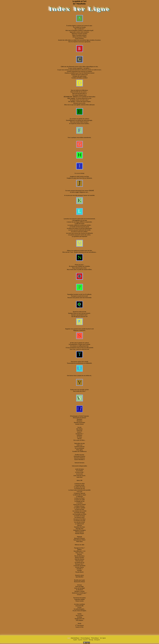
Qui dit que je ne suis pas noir (79, 316)
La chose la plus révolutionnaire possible (79, 490)
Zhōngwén (97, 640)
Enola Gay (79, 431)
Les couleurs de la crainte (80, 511)
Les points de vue (79, 562)
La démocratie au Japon (79, 495)
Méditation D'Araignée (80, 530)
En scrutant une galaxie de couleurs (80, 119)
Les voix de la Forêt (79, 522)
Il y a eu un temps (79, 173)
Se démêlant (80, 590)
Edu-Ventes (79, 429)
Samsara (80, 585)
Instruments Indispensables (79, 466)
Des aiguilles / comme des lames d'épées (80, 102)
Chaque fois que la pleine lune (79, 75)
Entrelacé (80, 435)
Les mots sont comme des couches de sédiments (80, 233)
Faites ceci (79, 445)
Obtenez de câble (80, 545)
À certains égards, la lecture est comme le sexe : (79, 26)
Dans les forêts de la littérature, (80, 90)
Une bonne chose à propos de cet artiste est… (79, 376)
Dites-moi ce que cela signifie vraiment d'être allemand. (80, 105)
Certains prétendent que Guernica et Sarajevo (79, 71)
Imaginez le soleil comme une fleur (79, 176)
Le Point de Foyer (79, 509)
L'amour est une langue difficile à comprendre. (79, 222)
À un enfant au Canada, (79, 27)
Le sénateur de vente (79, 521)
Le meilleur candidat (79, 508)
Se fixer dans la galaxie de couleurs (79, 343)
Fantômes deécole (79, 447)
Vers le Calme (79, 615)
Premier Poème (79, 567)
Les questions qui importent (80, 236)
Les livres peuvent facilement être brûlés (79, 230)
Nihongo (91, 640)
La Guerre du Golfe (79, 500)
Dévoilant (79, 419)
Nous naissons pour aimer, (80, 268)
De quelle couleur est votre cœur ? (79, 100)
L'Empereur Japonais (79, 493)
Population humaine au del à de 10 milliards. (79, 294)
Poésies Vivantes (79, 558)
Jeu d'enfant (79, 471)
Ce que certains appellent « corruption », (80, 68)
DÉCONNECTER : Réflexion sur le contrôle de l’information (79, 97)
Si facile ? (79, 595)
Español (80, 640)
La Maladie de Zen (79, 501)
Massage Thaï (79, 529)
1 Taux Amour (80, 625)
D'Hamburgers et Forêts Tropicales (79, 416)
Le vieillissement (80, 524)
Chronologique (85, 638)
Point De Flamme (80, 559)
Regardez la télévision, (79, 330)
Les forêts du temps (80, 513)
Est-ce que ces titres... (80, 440)
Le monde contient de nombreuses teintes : (79, 225)
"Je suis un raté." (79, 472)
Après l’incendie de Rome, (80, 35)
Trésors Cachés (79, 601)
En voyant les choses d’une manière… (79, 124)
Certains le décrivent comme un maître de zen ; (89, 70)
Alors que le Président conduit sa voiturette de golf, (80, 30)
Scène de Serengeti (79, 588)
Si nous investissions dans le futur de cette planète (79, 348)
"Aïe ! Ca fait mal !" (79, 29)
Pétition (80, 550)
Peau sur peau (79, 553)
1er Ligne (103, 638)
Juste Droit (80, 477)
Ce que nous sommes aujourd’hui (67, 70)
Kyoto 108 (80, 480)
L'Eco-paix (80, 492)
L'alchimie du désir (80, 484)
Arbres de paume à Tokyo (79, 37)
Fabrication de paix (79, 443)
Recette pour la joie (79, 580)
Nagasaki (79, 537)
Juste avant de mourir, (80, 476)
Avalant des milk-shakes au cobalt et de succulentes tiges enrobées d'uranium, (79, 40)
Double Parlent (80, 424)
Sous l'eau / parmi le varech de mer (80, 349)
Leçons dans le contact (79, 504)
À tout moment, (79, 38)
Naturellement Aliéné (79, 540)
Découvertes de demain (79, 418)
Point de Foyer (79, 561)
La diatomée (79, 496)
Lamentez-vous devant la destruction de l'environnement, (79, 219)
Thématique (95, 638)
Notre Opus (80, 541)
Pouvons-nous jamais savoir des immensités (79, 298)
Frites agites (79, 450)
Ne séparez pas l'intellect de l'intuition (80, 266)
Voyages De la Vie (79, 619)
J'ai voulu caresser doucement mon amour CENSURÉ (80, 191)
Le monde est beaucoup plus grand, (79, 227)
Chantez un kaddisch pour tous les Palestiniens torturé (79, 73)
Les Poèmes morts (79, 517)
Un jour (80, 607)
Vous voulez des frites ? (79, 391)
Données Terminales (79, 422)
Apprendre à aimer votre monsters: (79, 32)
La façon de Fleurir (79, 498)
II (83, 551)
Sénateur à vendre (79, 591)
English (75, 640)
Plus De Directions (79, 556)
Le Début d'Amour (79, 506)
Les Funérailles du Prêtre (79, 514)
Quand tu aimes (80, 575)
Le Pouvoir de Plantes (80, 566)
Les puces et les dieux (79, 519)
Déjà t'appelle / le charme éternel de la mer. (80, 98)
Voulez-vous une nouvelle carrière (79, 390)
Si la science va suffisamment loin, (79, 346)
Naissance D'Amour (79, 538)
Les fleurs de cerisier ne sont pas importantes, (80, 228)
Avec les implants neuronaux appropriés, (79, 42)
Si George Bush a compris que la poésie (79, 344)
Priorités (80, 570)
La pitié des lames (79, 224)
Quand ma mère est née (79, 312)
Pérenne (79, 554)
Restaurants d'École (79, 582)
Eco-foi (79, 427)
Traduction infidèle (79, 599)
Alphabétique (75, 638)
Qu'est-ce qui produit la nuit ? (79, 315)
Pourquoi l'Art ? (79, 564)
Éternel (79, 439)
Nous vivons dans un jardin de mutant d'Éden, (80, 269)
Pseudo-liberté (80, 572)
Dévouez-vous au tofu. (80, 103)
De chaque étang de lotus (79, 95)
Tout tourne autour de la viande (79, 362)
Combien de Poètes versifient (79, 78)
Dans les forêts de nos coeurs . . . (79, 92)
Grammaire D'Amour (80, 456)
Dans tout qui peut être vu (79, 93)
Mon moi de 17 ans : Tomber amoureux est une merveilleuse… (80, 252)
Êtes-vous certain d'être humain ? (80, 122)
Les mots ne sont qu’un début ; (79, 232)
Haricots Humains (79, 463)
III (85, 551)
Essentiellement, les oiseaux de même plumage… (79, 120)
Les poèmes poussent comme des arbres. (80, 235)
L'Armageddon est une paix (79, 220)
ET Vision (80, 437)
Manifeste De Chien (79, 527)
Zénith (79, 623)
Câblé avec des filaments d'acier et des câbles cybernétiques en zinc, (79, 67)
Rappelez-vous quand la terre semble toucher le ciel (79, 329)
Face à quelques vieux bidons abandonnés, (79, 137)
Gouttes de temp (79, 455)
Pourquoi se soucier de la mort (79, 296)
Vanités (79, 614)
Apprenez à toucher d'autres (79, 34)
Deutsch (85, 640)
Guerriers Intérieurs (79, 458)
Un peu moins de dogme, (80, 611)
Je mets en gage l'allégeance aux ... (79, 192)
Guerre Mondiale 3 (80, 459)
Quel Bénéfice (80, 577)
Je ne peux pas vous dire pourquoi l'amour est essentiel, (79, 195)
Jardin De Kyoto (79, 469)
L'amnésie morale (79, 485)
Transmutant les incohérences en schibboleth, (80, 363)
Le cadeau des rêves (79, 487)
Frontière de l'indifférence (79, 451)
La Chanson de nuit (79, 488)
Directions (79, 421)
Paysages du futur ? (79, 548)
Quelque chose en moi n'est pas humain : (79, 313)
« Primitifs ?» (80, 569)
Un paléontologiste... (80, 609)
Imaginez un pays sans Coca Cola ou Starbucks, (79, 178)
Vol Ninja (79, 617)
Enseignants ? (80, 434)
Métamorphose (80, 532)
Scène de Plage (79, 586)
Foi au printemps (80, 448)
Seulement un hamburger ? (80, 593)
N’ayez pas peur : (79, 265)
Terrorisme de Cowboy (79, 598)
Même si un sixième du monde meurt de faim (79, 251)
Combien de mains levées (80, 76)
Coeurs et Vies (79, 627)
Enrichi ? (79, 432)
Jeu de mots (79, 474)
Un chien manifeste (79, 604)
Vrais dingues (79, 620)
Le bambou (79, 503)
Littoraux (79, 525)
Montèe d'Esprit (79, 533)
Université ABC (79, 606)
